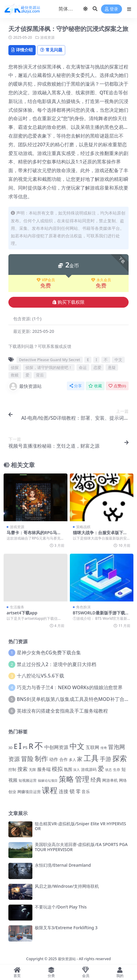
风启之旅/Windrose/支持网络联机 (67, 886)
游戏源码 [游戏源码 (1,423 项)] (89, 769)
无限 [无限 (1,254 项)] (32, 770)
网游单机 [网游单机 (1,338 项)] (110, 780)
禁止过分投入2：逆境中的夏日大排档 (57, 664)
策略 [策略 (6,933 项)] (66, 779)
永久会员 (101, 280)
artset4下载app (22, 613)
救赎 (15, 375)
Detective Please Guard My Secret (49, 360)
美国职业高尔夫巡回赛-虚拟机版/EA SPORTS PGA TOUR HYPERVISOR (81, 847)
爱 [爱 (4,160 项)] (101, 768)
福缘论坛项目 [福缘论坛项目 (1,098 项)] (48, 780)
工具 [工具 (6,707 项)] (91, 758)
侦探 (15, 367)
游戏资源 (47, 37)
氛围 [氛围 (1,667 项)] (68, 769)
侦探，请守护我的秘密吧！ (49, 367)
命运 (83, 367)
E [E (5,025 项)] (16, 746)
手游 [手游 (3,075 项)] (106, 759)
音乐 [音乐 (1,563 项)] (86, 791)
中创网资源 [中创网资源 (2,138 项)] (56, 747)
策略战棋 (83, 527)
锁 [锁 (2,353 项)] (72, 791)
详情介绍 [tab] (22, 50)
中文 (118, 360)
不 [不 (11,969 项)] (39, 746)
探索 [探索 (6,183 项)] (120, 758)
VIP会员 (46, 280)
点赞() (117, 386)
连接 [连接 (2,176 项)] (64, 791)
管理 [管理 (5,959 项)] (82, 779)
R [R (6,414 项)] (31, 746)
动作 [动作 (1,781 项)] (54, 759)
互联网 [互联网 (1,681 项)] (92, 747)
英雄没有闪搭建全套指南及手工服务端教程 (62, 711)
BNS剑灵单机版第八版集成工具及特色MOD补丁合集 (73, 699)
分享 (76, 386)
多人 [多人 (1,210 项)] (73, 759)
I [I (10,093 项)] (20, 746)
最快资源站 (25, 386)
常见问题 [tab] (51, 50)
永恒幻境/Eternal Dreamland (63, 865)
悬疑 (112, 367)
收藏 (95, 386)
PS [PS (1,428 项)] (25, 747)
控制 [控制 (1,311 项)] (12, 770)
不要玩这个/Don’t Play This (61, 907)
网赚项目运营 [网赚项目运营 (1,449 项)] (29, 792)
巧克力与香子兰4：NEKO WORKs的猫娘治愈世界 (70, 687)
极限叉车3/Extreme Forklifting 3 (66, 928)
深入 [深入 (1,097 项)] (76, 770)
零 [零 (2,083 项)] (78, 791)
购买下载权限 (68, 302)
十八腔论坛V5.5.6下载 (40, 676)
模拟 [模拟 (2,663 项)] (57, 769)
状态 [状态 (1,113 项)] (109, 770)
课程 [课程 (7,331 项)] (50, 790)
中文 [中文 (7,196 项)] (77, 746)
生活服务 (17, 607)
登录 (112, 9)
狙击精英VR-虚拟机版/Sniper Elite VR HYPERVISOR (80, 826)
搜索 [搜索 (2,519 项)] (22, 769)
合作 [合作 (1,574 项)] (64, 759)
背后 (40, 375)
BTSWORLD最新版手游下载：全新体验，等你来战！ (101, 615)
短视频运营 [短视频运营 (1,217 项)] (28, 780)
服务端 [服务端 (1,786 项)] (44, 769)
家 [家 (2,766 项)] (80, 759)
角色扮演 (83, 607)
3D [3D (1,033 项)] (10, 748)
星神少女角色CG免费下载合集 (49, 653)
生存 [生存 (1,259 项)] (117, 770)
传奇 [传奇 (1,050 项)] (104, 748)
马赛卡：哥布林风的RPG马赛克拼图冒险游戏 (34, 535)
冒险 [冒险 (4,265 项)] (27, 758)
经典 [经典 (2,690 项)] (96, 780)
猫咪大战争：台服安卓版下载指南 (100, 535)
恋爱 (97, 367)
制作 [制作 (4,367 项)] (41, 758)
